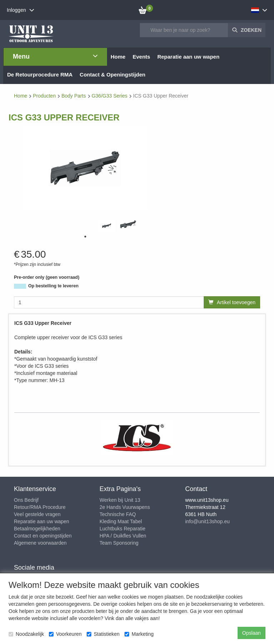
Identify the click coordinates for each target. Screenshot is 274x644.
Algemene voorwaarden (40, 543)
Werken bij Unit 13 (120, 500)
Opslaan (252, 633)
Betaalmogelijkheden (37, 529)
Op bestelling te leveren (53, 286)
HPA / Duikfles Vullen (123, 536)
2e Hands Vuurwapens (125, 507)
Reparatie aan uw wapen (42, 521)
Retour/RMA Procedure (40, 507)
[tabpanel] (107, 226)
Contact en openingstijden (43, 536)
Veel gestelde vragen (37, 514)
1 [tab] (85, 237)
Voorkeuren (65, 634)
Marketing (139, 634)
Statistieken (103, 634)
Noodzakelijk (26, 634)
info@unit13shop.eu (207, 521)
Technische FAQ (118, 514)
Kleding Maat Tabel (121, 521)
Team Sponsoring (119, 543)
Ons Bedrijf (26, 500)
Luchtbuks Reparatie (122, 529)
